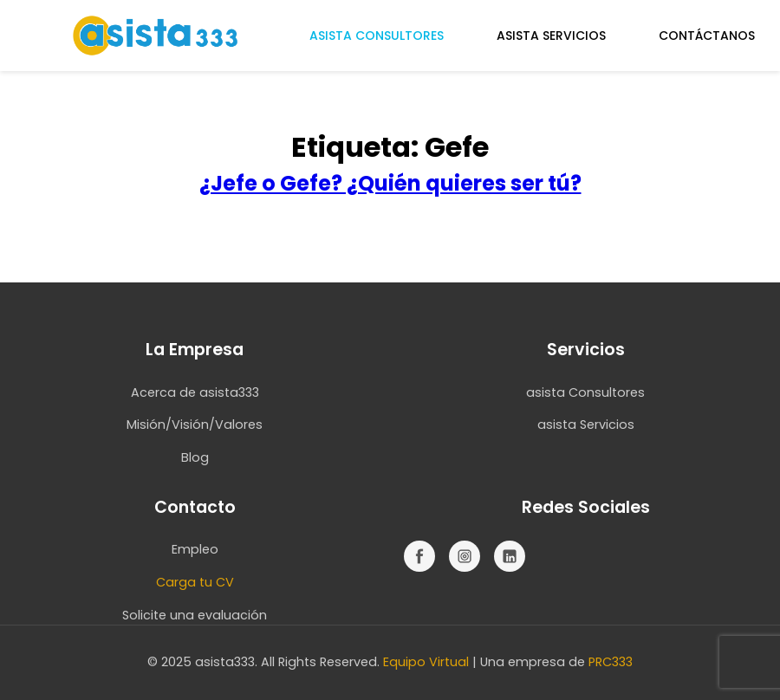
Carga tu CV (195, 582)
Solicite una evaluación (195, 615)
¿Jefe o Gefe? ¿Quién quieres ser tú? (390, 183)
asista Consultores (585, 392)
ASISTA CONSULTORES (377, 36)
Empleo (195, 549)
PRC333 (611, 662)
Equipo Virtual (426, 662)
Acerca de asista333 (195, 392)
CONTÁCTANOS (707, 36)
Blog (195, 457)
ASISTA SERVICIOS (551, 36)
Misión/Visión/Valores (195, 425)
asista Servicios (586, 425)
